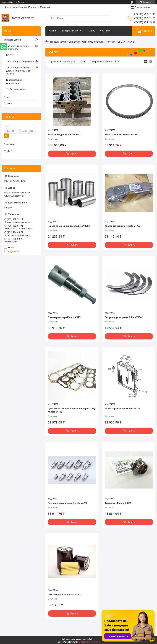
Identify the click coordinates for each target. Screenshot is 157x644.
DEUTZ (10, 55)
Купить (74, 154)
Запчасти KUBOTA (116, 42)
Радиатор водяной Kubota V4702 (122, 409)
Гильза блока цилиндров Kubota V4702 (69, 226)
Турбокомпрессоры (16, 89)
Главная (52, 31)
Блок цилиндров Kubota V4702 (64, 135)
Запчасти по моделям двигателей (87, 42)
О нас (92, 31)
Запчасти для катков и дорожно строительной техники (18, 71)
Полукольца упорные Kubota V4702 (124, 317)
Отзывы (8, 103)
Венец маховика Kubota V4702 (121, 135)
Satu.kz (92, 639)
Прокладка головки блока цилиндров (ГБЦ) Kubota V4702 (72, 410)
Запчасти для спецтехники (20, 62)
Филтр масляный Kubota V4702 (65, 595)
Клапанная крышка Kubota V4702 (122, 226)
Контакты (106, 31)
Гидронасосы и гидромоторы (14, 82)
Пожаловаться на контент (89, 642)
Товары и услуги (71, 31)
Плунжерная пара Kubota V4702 (65, 317)
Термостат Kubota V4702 (118, 503)
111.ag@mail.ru (12, 251)
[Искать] (53, 18)
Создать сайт (8, 2)
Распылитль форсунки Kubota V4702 (68, 503)
